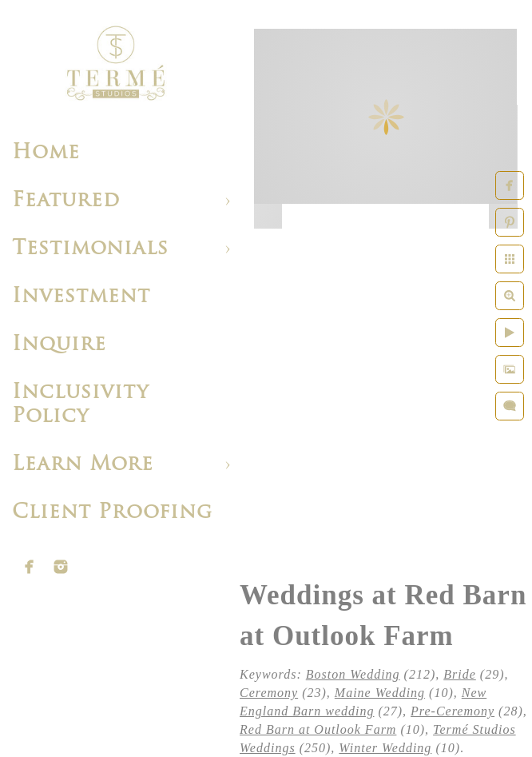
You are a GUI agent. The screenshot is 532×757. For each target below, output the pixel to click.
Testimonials (90, 249)
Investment (81, 297)
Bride (460, 674)
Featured (66, 201)
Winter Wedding (385, 748)
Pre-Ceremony (453, 711)
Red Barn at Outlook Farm (318, 729)
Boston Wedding (353, 674)
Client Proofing (112, 513)
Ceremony (269, 693)
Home (46, 153)
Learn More (83, 465)
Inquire (59, 345)
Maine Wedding (380, 693)
